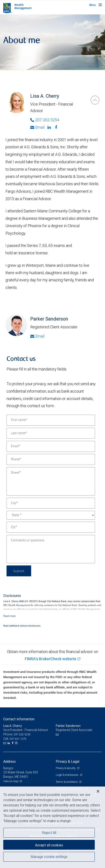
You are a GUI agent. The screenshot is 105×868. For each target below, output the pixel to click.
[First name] (51, 420)
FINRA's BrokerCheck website (51, 659)
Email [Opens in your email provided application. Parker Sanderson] (37, 336)
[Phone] (51, 459)
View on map (11, 781)
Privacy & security (66, 768)
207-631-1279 (18, 739)
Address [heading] (9, 761)
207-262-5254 (22, 734)
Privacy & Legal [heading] (68, 761)
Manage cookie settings (49, 857)
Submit (19, 571)
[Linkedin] (50, 127)
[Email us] (5, 743)
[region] (52, 827)
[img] (52, 42)
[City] (51, 503)
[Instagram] (17, 743)
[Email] (51, 446)
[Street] (51, 481)
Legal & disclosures (67, 775)
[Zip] (51, 527)
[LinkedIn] (9, 743)
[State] (51, 515)
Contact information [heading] (19, 719)
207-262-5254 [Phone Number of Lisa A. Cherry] (45, 120)
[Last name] (51, 433)
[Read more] (9, 616)
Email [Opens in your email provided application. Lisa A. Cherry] (37, 127)
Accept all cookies (49, 845)
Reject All (49, 833)
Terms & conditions (67, 782)
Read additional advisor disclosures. (22, 626)
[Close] (98, 791)
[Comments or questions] (51, 549)
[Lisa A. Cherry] (95, 100)
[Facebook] (57, 127)
